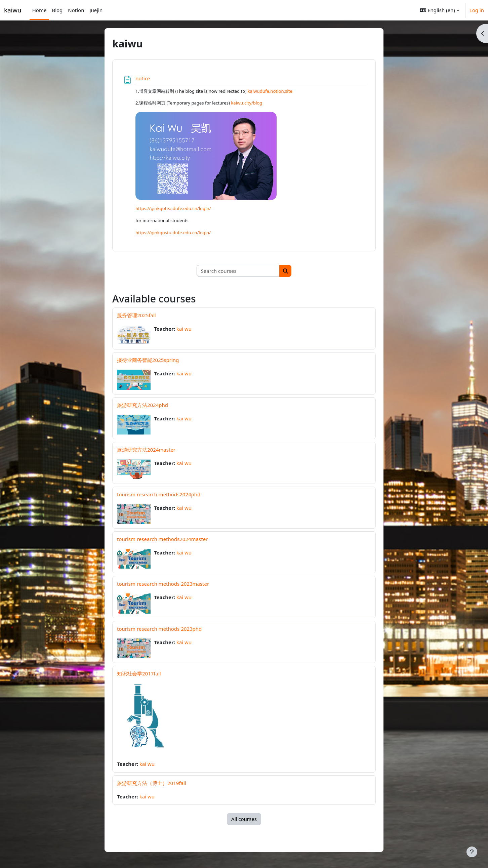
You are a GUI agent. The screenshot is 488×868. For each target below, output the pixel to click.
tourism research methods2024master (162, 539)
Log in (477, 10)
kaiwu (13, 10)
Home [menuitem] (39, 10)
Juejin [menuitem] (96, 10)
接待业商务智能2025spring (148, 360)
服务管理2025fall (136, 315)
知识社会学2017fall (139, 673)
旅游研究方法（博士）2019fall (152, 783)
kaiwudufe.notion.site (270, 91)
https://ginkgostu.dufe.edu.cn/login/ (173, 233)
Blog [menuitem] (57, 10)
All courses (244, 819)
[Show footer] (472, 852)
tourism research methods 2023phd (159, 629)
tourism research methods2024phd (159, 494)
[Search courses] (238, 271)
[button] (439, 10)
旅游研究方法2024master (146, 450)
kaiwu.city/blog (247, 103)
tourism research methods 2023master (163, 584)
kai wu (184, 329)
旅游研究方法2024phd (143, 405)
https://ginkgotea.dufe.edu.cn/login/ (173, 208)
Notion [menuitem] (76, 10)
